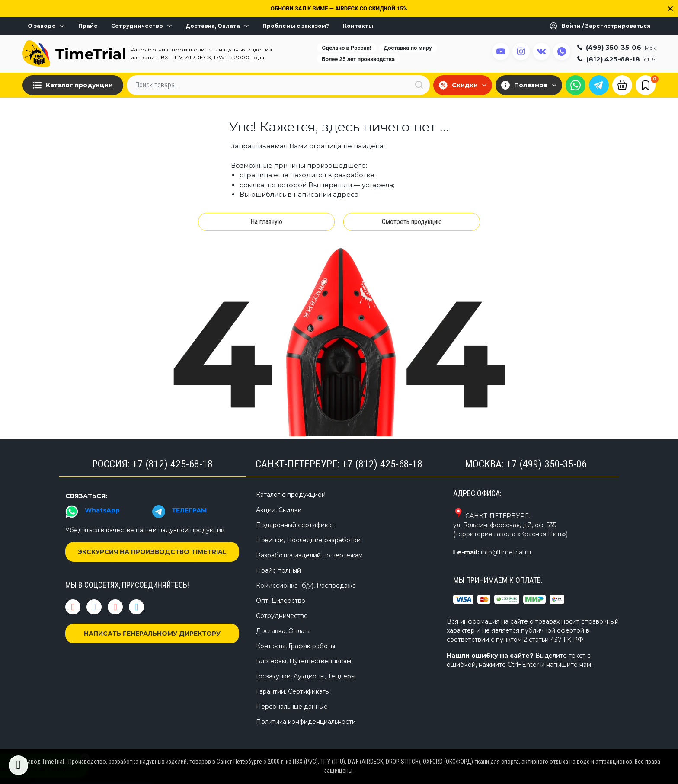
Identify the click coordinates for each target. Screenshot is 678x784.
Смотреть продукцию (412, 222)
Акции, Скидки (279, 510)
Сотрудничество (141, 26)
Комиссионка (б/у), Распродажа (306, 586)
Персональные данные (292, 707)
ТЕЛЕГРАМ (189, 510)
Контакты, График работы (296, 646)
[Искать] (419, 85)
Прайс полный (278, 570)
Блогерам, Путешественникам (304, 661)
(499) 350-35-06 (616, 48)
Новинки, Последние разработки (308, 540)
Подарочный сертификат (295, 525)
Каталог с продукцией (291, 495)
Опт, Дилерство (281, 601)
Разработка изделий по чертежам (309, 555)
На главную (266, 222)
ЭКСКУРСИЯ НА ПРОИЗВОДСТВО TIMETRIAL (152, 552)
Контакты (358, 26)
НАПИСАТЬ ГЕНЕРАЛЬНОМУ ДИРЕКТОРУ (152, 634)
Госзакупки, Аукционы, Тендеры (306, 676)
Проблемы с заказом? (296, 26)
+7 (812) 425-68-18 (173, 464)
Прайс (88, 26)
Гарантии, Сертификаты (293, 691)
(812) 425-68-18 (616, 59)
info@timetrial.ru (506, 552)
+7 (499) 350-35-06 (547, 464)
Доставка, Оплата (217, 26)
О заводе (46, 26)
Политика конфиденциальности (306, 722)
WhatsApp (102, 510)
